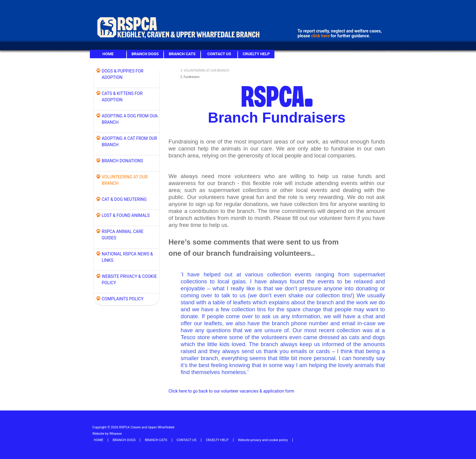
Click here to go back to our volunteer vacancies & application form (231, 391)
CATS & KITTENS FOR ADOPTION (122, 97)
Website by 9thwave (107, 434)
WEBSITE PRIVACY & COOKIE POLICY (129, 280)
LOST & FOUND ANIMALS (126, 215)
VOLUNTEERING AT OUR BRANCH (206, 71)
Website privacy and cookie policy (263, 440)
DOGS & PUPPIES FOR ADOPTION (122, 74)
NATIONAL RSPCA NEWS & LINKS (127, 257)
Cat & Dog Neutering (124, 199)
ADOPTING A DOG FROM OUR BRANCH (130, 119)
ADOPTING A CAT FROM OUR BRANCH (129, 142)
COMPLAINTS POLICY (123, 299)
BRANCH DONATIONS (122, 161)
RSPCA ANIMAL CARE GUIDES (123, 235)
